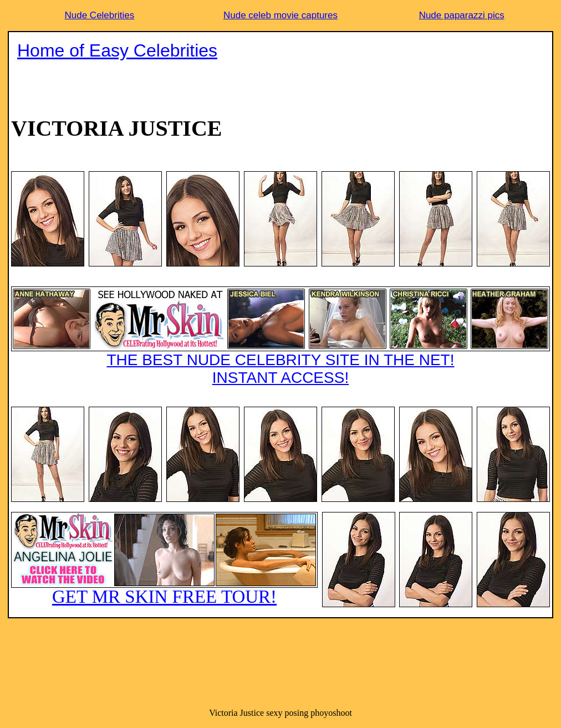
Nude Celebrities (99, 15)
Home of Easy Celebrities (117, 50)
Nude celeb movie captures (280, 15)
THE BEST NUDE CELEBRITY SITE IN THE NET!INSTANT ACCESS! (280, 336)
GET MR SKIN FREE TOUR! (164, 559)
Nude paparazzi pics (462, 15)
